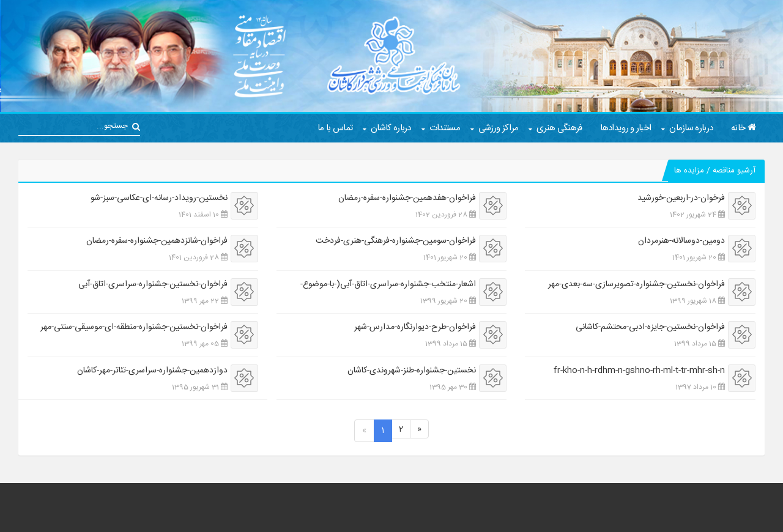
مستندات (445, 128)
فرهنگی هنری (559, 128)
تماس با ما (335, 128)
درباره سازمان (691, 128)
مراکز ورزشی (498, 128)
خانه (743, 128)
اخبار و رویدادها (625, 128)
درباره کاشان (391, 128)
